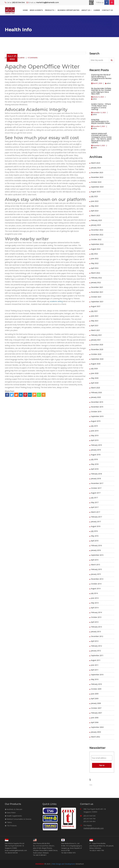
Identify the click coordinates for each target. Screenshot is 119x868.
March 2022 (95, 273)
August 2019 (96, 421)
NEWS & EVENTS (36, 10)
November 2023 (97, 177)
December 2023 (97, 172)
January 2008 (96, 703)
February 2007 (96, 713)
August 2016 (96, 526)
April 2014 (95, 608)
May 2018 (95, 464)
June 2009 (95, 694)
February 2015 (96, 569)
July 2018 (94, 459)
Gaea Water (10, 813)
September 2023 (97, 187)
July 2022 (94, 254)
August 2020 (96, 364)
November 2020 (97, 349)
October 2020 (96, 354)
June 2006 (95, 718)
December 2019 (97, 402)
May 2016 (95, 536)
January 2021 (96, 340)
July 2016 (94, 531)
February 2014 (96, 612)
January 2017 (96, 522)
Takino (8, 822)
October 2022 (96, 239)
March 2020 (95, 388)
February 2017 (96, 517)
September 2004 (97, 727)
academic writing (56, 301)
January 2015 (96, 574)
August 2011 (96, 660)
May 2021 (95, 321)
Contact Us (107, 10)
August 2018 (96, 455)
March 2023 (95, 215)
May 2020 (95, 378)
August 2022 (96, 249)
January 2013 (96, 632)
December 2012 (97, 636)
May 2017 (95, 502)
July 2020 (94, 369)
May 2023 (95, 206)
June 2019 (95, 431)
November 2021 (97, 292)
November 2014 (97, 579)
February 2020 (96, 392)
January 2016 (96, 550)
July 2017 (94, 498)
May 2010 (95, 679)
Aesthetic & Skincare (14, 809)
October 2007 (96, 708)
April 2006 (95, 722)
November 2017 (97, 483)
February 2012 (96, 646)
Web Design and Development (63, 864)
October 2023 (96, 182)
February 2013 (96, 627)
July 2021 (94, 311)
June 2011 (95, 665)
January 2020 (96, 397)
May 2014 (95, 603)
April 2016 (95, 541)
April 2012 (95, 641)
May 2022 (95, 263)
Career (97, 10)
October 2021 (96, 297)
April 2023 (95, 211)
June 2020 (95, 373)
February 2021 (96, 335)
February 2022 (96, 278)
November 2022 (97, 235)
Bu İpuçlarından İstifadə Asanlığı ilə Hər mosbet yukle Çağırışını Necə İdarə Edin (101, 91)
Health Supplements (13, 816)
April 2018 (95, 469)
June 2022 (95, 259)
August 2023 (96, 192)
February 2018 (96, 474)
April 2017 (95, 507)
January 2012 (96, 651)
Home (25, 10)
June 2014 (95, 598)
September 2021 (97, 302)
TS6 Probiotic (11, 826)
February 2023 (96, 220)
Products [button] (50, 10)
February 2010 (96, 684)
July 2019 (94, 426)
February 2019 (96, 445)
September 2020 (97, 359)
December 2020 (97, 345)
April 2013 (95, 622)
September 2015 (97, 555)
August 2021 (96, 306)
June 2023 (95, 201)
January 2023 (96, 225)
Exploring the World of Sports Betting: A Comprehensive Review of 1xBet (101, 77)
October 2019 (96, 412)
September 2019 (97, 416)
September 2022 (97, 244)
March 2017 (95, 512)
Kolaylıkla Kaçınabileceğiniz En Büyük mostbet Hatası (101, 121)
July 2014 (94, 593)
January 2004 (96, 732)
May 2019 (95, 435)
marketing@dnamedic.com (94, 828)
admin (108, 83)
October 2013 (96, 617)
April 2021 (95, 325)
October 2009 (96, 689)
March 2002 (95, 737)
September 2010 (97, 675)
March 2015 (95, 565)
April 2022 (95, 268)
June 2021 (95, 316)
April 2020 (95, 383)
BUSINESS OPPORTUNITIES (69, 10)
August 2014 (96, 588)
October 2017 (96, 488)
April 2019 (95, 440)
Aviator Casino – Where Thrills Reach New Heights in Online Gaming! (101, 107)
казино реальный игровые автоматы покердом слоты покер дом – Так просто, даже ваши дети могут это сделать (101, 138)
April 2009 (95, 698)
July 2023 (94, 196)
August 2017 (96, 493)
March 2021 (95, 330)
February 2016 (96, 545)
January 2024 (96, 168)
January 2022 (96, 282)
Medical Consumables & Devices (18, 819)
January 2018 (96, 478)
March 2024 (95, 163)
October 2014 (96, 584)
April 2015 (95, 560)
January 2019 (96, 450)
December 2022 (97, 230)
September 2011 (97, 655)
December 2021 (97, 287)
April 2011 (95, 670)
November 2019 (97, 407)
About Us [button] (86, 10)
